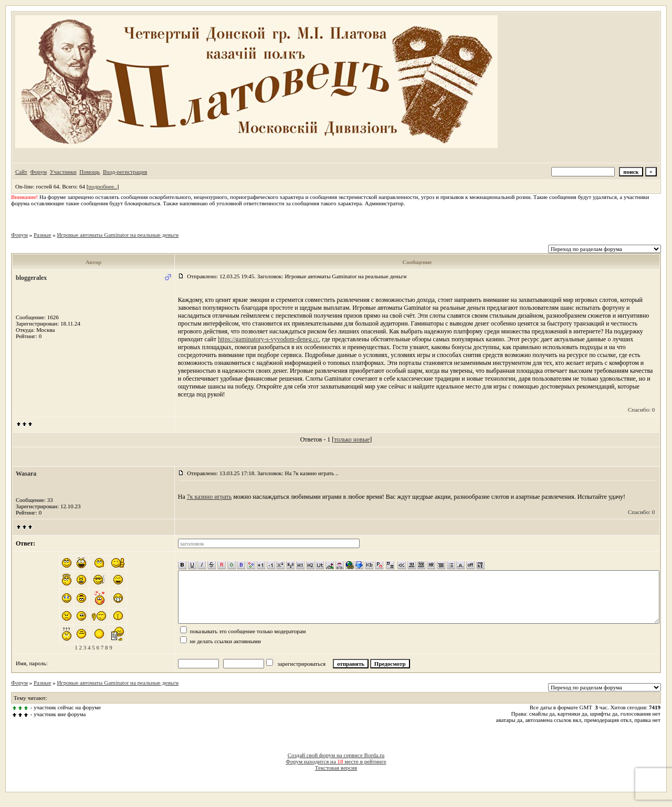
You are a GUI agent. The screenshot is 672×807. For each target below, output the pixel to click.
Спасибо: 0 (641, 410)
